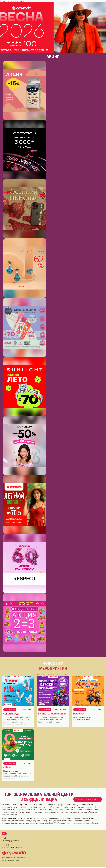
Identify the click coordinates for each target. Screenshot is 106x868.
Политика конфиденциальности (13, 857)
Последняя (66, 674)
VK (4, 834)
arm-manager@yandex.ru (10, 841)
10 (57, 674)
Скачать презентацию (88, 799)
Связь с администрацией (11, 860)
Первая (39, 674)
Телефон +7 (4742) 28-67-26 (12, 847)
